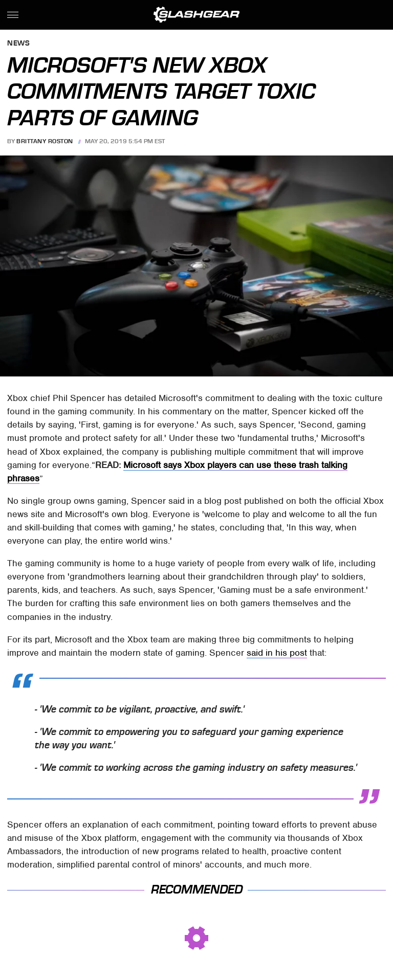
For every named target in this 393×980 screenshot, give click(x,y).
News (18, 44)
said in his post (277, 653)
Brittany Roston (45, 141)
